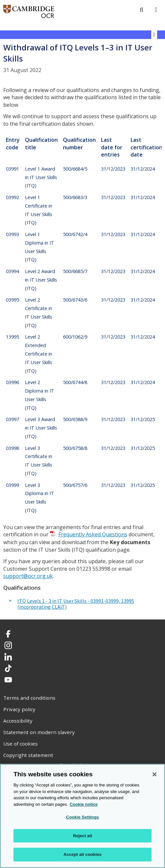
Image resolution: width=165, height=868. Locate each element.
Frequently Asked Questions (93, 534)
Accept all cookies (83, 854)
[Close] (155, 774)
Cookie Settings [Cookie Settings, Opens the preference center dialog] (82, 817)
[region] (82, 816)
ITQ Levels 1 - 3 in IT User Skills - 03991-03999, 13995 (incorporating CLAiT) (76, 604)
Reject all (82, 836)
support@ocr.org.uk (28, 576)
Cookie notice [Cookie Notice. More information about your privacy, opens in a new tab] (83, 804)
